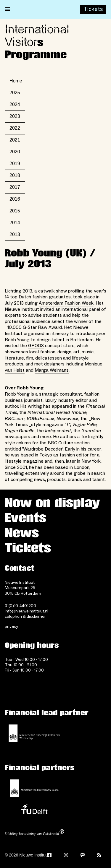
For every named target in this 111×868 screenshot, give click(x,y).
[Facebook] (49, 855)
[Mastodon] (83, 855)
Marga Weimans (52, 370)
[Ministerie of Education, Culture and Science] (34, 733)
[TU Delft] (34, 811)
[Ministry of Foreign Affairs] (34, 788)
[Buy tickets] (93, 9)
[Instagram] (66, 855)
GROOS (36, 346)
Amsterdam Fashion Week (66, 303)
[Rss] (99, 855)
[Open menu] (7, 9)
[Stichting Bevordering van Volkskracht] (34, 833)
